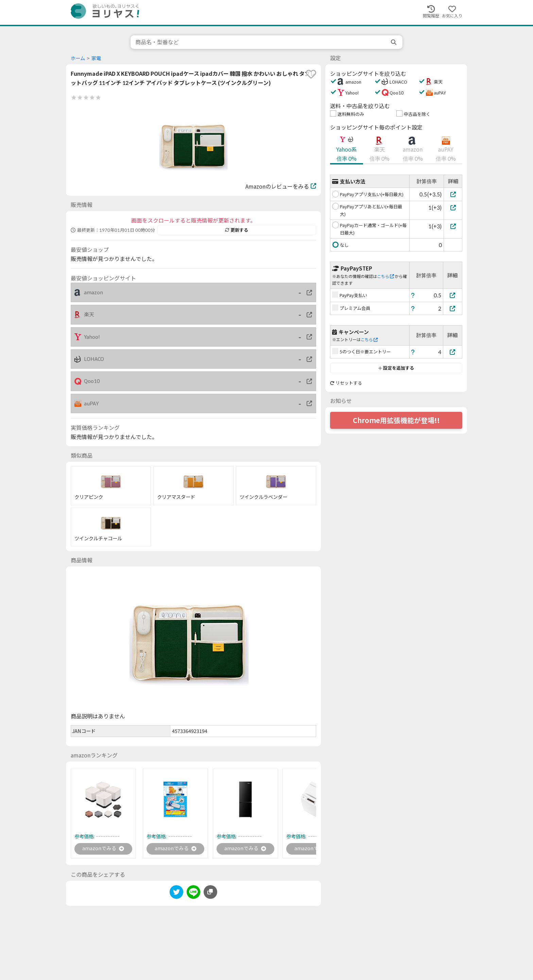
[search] (394, 42)
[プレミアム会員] (453, 308)
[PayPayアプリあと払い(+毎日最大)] (453, 207)
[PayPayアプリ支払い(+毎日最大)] (453, 194)
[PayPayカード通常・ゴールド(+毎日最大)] (453, 226)
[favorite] (311, 74)
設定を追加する (396, 368)
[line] (193, 894)
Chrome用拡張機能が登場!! (396, 420)
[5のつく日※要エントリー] (453, 352)
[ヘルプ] (413, 295)
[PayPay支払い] (453, 295)
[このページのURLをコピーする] (210, 893)
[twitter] (176, 894)
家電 (96, 58)
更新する (237, 230)
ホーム (78, 58)
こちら (385, 276)
